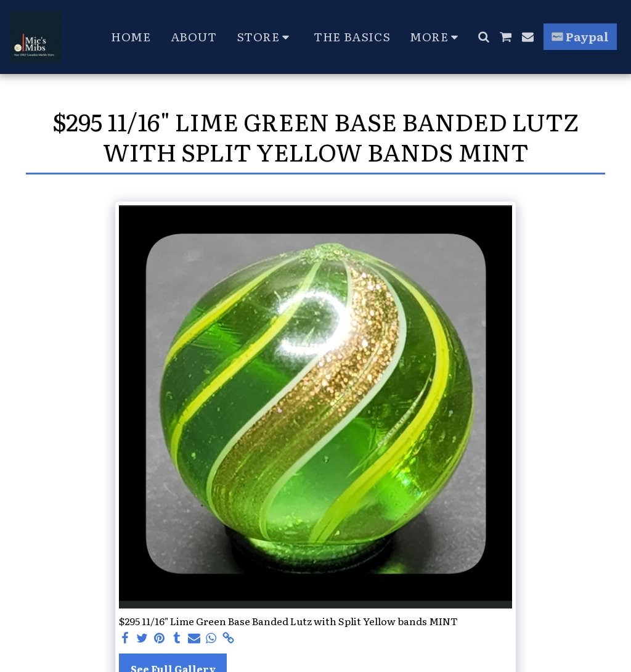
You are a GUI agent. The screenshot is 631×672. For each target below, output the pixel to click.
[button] (483, 37)
